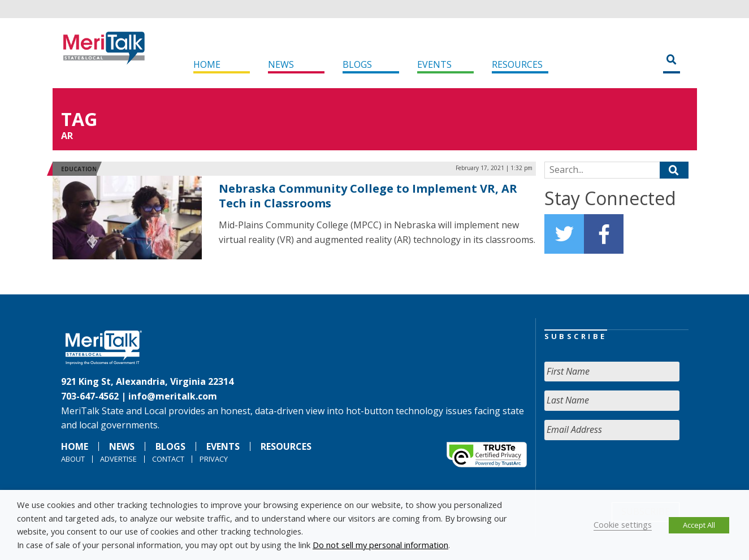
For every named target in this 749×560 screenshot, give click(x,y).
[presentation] (630, 471)
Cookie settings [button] (623, 524)
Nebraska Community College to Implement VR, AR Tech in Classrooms (368, 196)
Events (434, 64)
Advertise (118, 459)
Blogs (357, 64)
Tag (79, 119)
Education (79, 169)
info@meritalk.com (173, 396)
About (73, 459)
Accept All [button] (699, 525)
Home (207, 64)
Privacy (214, 459)
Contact (168, 459)
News (281, 64)
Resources (517, 64)
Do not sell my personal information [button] (380, 545)
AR (67, 136)
